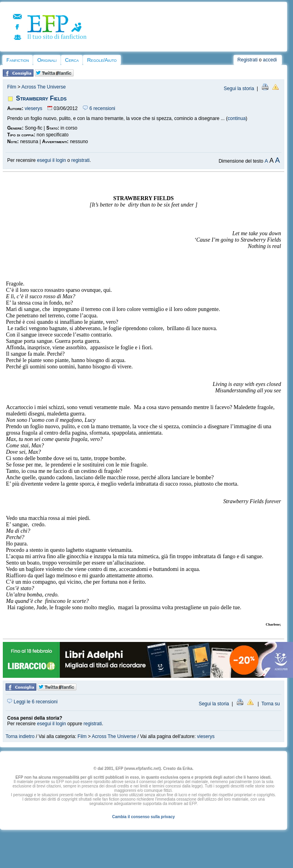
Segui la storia (239, 89)
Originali (47, 60)
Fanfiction (18, 60)
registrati (81, 160)
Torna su (271, 704)
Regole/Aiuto (102, 60)
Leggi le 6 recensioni (32, 702)
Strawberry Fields (41, 98)
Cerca (72, 60)
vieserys (33, 108)
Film (12, 87)
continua (237, 118)
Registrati (248, 60)
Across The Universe (44, 87)
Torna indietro (20, 736)
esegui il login (52, 160)
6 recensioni (99, 108)
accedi (270, 60)
